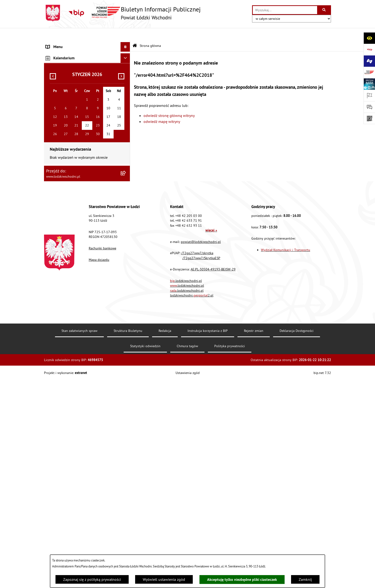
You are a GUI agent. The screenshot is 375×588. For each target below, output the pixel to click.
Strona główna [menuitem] (58, 44)
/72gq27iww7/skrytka (197, 461)
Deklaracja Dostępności (297, 539)
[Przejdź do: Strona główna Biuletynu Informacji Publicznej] (135, 33)
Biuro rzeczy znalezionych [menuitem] (67, 159)
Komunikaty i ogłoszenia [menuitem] (66, 102)
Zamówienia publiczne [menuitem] (64, 111)
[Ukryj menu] (125, 34)
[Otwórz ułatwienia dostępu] (369, 38)
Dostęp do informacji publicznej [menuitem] (72, 169)
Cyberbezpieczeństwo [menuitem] (63, 245)
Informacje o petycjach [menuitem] (64, 131)
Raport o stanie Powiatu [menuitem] (65, 83)
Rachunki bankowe (102, 456)
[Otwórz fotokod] (369, 118)
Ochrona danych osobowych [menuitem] (69, 188)
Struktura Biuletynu (128, 539)
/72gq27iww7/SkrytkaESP (201, 466)
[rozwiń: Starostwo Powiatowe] (126, 63)
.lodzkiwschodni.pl (186, 489)
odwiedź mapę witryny (162, 109)
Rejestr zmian (254, 539)
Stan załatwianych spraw (79, 539)
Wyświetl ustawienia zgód (164, 579)
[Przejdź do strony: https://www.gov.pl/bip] (369, 49)
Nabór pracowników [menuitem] (62, 207)
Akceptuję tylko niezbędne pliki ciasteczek (242, 580)
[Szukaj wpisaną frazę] (324, 10)
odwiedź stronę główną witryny (169, 103)
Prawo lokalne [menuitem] (58, 73)
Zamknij (305, 579)
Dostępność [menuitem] (55, 178)
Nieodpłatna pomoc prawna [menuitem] (69, 121)
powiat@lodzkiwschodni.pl (201, 450)
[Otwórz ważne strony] (369, 95)
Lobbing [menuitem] (53, 140)
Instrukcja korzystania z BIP (208, 539)
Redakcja (165, 539)
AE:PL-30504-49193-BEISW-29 (213, 477)
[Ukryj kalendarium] (125, 266)
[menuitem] (87, 54)
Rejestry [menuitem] (52, 236)
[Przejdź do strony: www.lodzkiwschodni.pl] (369, 72)
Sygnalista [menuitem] (54, 217)
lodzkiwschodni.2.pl (192, 503)
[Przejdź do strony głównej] (122, 13)
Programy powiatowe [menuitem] (63, 150)
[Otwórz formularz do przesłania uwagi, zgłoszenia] (369, 107)
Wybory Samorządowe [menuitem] (64, 226)
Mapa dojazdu (99, 467)
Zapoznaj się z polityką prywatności (92, 579)
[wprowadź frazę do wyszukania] (285, 10)
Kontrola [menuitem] (53, 198)
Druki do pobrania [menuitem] (61, 255)
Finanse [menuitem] (52, 92)
